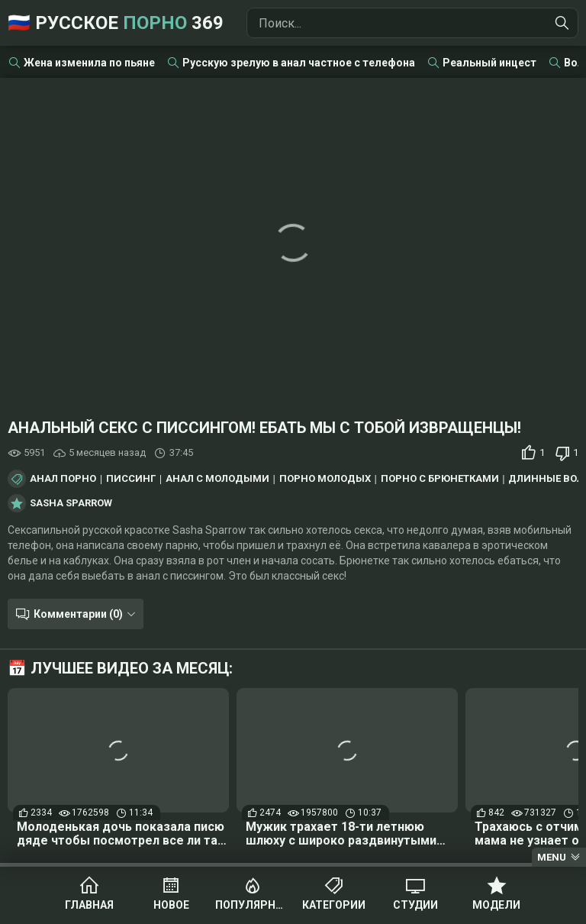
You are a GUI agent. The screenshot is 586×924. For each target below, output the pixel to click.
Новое (171, 905)
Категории (334, 905)
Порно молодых (325, 479)
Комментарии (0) (78, 614)
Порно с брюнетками (440, 479)
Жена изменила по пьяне (89, 63)
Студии (415, 905)
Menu (552, 857)
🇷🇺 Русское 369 (116, 23)
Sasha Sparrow (71, 503)
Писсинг (131, 479)
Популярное (252, 905)
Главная (89, 905)
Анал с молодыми (217, 479)
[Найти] (562, 23)
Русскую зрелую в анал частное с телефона (299, 63)
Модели (496, 905)
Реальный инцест (489, 63)
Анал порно (63, 479)
